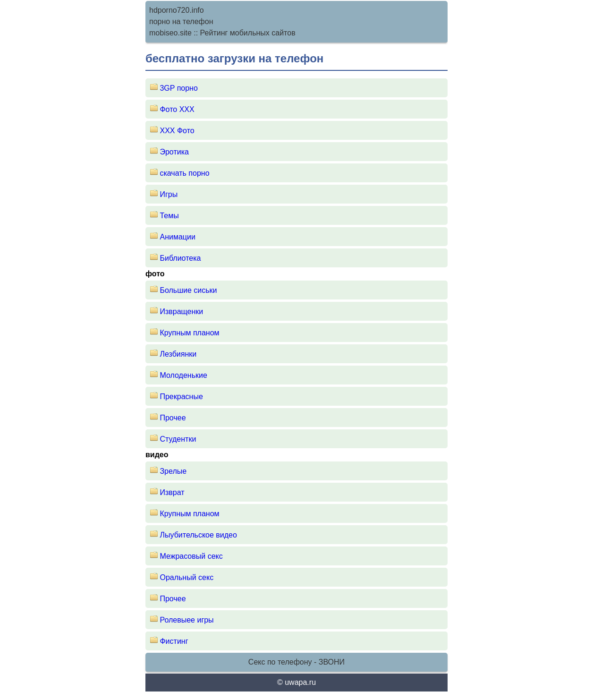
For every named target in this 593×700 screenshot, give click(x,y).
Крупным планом (189, 333)
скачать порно (184, 173)
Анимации (177, 237)
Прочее (173, 418)
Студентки (178, 439)
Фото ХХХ (177, 109)
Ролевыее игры (186, 620)
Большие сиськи (188, 290)
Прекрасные (181, 397)
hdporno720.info (177, 10)
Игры (169, 194)
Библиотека (180, 258)
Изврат (172, 492)
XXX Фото (177, 131)
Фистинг (174, 641)
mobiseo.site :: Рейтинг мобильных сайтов (222, 33)
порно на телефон (181, 21)
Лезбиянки (178, 354)
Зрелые (173, 471)
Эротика (174, 152)
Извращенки (181, 312)
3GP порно (178, 88)
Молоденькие (183, 375)
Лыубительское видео (198, 535)
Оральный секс (186, 577)
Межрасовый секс (191, 556)
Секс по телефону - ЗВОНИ (296, 662)
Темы (169, 216)
